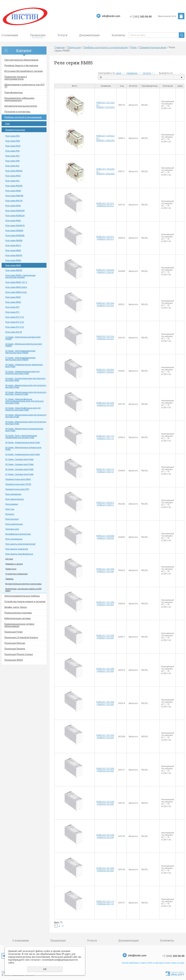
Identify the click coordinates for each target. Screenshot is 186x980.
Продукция (38, 35)
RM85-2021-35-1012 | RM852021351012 (105, 204)
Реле (7, 124)
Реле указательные (14, 524)
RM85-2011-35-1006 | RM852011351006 (105, 703)
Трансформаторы (14, 92)
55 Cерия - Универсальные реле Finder (23, 443)
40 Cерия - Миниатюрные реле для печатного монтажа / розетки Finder (26, 393)
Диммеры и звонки (14, 564)
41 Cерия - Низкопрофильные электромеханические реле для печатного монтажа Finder (25, 401)
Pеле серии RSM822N (15, 216)
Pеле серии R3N (12, 151)
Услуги (62, 35)
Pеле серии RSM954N (15, 211)
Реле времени (12, 504)
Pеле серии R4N (12, 161)
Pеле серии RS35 (13, 146)
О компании (10, 35)
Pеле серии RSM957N (15, 226)
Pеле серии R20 (12, 166)
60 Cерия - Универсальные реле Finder (23, 454)
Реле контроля (12, 519)
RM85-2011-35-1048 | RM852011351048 (105, 570)
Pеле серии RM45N (14, 186)
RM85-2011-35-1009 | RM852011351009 (105, 670)
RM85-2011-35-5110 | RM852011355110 (105, 470)
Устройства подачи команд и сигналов (25, 602)
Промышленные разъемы (18, 613)
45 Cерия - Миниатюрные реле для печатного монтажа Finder (26, 423)
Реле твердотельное (15, 499)
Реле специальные (14, 539)
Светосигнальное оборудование (21, 60)
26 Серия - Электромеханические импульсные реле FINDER (20, 352)
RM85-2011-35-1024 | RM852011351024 (105, 304)
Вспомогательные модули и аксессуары (23, 584)
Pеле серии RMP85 (14, 270)
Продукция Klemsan (15, 643)
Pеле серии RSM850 (14, 231)
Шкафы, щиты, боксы (16, 607)
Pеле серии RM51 (13, 176)
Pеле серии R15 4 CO (15, 327)
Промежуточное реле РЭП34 (18, 484)
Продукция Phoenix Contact (19, 654)
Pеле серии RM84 (13, 260)
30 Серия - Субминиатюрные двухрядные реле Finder (24, 366)
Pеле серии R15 (12, 312)
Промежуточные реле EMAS (18, 479)
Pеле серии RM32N (14, 171)
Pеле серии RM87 (13, 297)
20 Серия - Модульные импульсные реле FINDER (24, 345)
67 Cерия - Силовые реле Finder (19, 474)
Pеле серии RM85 (13, 265)
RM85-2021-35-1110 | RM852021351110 (105, 902)
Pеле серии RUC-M (14, 332)
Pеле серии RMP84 (14, 255)
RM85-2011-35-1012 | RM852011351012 (105, 238)
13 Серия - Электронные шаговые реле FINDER (23, 338)
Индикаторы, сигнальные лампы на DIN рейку (23, 590)
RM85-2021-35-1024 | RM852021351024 (105, 337)
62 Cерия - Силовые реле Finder (19, 459)
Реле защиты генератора (17, 549)
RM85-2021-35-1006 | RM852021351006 (105, 769)
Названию (132, 73)
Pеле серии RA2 (12, 181)
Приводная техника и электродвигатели (16, 78)
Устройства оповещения (16, 574)
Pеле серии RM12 (13, 246)
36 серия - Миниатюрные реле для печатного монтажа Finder (26, 386)
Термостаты (11, 569)
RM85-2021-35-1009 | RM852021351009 (105, 803)
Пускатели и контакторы (17, 112)
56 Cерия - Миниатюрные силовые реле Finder (23, 448)
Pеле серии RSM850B (15, 236)
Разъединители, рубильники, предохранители (19, 99)
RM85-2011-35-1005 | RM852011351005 (105, 637)
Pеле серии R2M (13, 141)
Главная (59, 47)
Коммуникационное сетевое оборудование (19, 625)
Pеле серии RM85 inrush (16, 292)
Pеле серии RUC (12, 156)
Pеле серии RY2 (12, 307)
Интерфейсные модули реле (18, 534)
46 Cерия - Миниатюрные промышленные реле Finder (24, 430)
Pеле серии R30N (13, 206)
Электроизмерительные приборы (22, 596)
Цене (118, 73)
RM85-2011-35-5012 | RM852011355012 (105, 504)
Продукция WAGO (14, 660)
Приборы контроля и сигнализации (23, 117)
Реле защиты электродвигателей (20, 544)
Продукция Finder (13, 632)
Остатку (147, 73)
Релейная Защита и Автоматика (21, 66)
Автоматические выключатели (21, 106)
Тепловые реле (12, 529)
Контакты (118, 35)
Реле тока (10, 509)
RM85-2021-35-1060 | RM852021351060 (105, 869)
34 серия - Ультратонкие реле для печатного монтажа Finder (25, 379)
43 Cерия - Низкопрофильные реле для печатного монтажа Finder (23, 409)
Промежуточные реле (15, 130)
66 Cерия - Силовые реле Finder (19, 469)
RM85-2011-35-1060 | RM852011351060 (105, 603)
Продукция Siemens (15, 649)
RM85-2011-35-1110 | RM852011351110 (105, 437)
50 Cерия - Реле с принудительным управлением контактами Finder (21, 437)
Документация (89, 35)
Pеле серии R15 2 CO (15, 317)
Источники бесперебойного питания (23, 71)
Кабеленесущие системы (18, 618)
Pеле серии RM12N (14, 201)
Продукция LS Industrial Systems (21, 637)
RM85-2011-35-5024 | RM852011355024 (105, 371)
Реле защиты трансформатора (19, 554)
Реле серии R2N (12, 136)
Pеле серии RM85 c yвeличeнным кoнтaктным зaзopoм (20, 276)
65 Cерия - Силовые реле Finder (19, 464)
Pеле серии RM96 (13, 302)
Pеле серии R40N (13, 221)
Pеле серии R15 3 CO (15, 322)
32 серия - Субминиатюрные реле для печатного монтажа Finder (22, 373)
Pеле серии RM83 (13, 250)
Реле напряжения (13, 494)
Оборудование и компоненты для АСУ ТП (24, 86)
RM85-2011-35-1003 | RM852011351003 (105, 736)
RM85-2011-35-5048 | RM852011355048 (105, 537)
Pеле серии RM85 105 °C (16, 282)
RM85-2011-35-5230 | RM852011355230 (105, 271)
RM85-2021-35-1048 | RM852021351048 (105, 836)
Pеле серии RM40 (13, 191)
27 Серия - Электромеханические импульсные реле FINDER (20, 359)
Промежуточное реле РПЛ (17, 489)
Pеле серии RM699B (14, 196)
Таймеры (9, 579)
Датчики (9, 559)
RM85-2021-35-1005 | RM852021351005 (105, 404)
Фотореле (10, 514)
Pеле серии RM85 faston (16, 287)
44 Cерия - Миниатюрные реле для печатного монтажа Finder (26, 416)
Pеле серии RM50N (14, 241)
